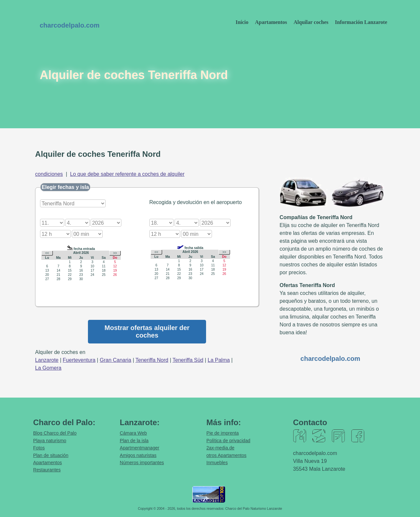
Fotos (39, 448)
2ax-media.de (220, 448)
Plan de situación (51, 455)
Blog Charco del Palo (55, 433)
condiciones (49, 174)
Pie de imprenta (223, 433)
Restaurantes (47, 470)
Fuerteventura (79, 360)
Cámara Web (133, 433)
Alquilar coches (311, 22)
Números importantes (142, 463)
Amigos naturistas (138, 455)
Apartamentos (271, 22)
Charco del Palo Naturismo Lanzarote (254, 509)
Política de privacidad (228, 441)
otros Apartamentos (226, 455)
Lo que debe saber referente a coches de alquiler (127, 174)
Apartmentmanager (140, 448)
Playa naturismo (50, 441)
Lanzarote (47, 360)
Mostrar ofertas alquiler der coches (147, 331)
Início (242, 22)
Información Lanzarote (361, 22)
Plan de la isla (134, 441)
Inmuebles (217, 463)
